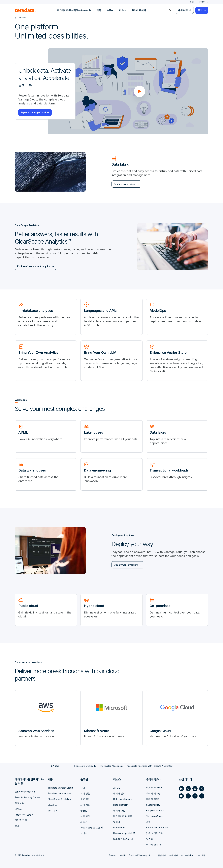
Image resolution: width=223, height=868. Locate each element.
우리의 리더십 (153, 793)
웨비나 (117, 822)
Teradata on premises (59, 793)
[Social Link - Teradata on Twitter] (202, 789)
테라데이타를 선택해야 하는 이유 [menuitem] (74, 10)
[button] (140, 91)
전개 (17, 826)
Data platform (121, 805)
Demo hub (119, 827)
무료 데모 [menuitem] (183, 10)
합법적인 (162, 855)
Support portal (121, 839)
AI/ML (117, 788)
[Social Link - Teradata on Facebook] (188, 796)
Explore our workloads (85, 766)
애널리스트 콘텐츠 (24, 814)
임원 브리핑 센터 (155, 833)
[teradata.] (25, 10)
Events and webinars (157, 827)
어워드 (18, 809)
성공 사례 (20, 803)
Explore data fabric (125, 184)
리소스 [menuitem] (123, 10)
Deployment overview (126, 565)
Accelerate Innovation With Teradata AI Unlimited (150, 766)
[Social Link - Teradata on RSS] (202, 796)
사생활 (123, 855)
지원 (192, 2)
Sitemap (113, 855)
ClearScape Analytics (59, 799)
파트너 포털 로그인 (90, 827)
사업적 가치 (21, 820)
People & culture (155, 810)
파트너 (84, 822)
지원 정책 (201, 855)
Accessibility (187, 855)
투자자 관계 (152, 845)
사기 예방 (85, 805)
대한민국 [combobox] (202, 2)
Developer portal (122, 833)
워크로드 (52, 805)
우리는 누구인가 (154, 788)
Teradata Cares (154, 816)
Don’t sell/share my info (140, 855)
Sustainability (153, 805)
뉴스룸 (149, 839)
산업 (83, 788)
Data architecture (123, 799)
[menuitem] (171, 10)
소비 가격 (53, 810)
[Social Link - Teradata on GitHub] (188, 789)
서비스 (84, 833)
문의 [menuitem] (200, 10)
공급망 (84, 810)
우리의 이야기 (153, 799)
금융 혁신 (85, 799)
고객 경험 (85, 793)
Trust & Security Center (28, 797)
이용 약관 (174, 855)
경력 (148, 822)
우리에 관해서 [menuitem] (139, 10)
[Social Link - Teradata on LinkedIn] (181, 789)
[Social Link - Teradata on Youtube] (181, 796)
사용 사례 (85, 816)
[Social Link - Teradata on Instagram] (195, 796)
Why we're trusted (25, 792)
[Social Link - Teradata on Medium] (195, 789)
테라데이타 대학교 (123, 816)
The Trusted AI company (111, 766)
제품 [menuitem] (99, 10)
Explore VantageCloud (33, 112)
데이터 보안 (119, 810)
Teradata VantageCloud (60, 788)
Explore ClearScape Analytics (34, 266)
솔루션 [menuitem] (110, 10)
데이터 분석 (119, 793)
